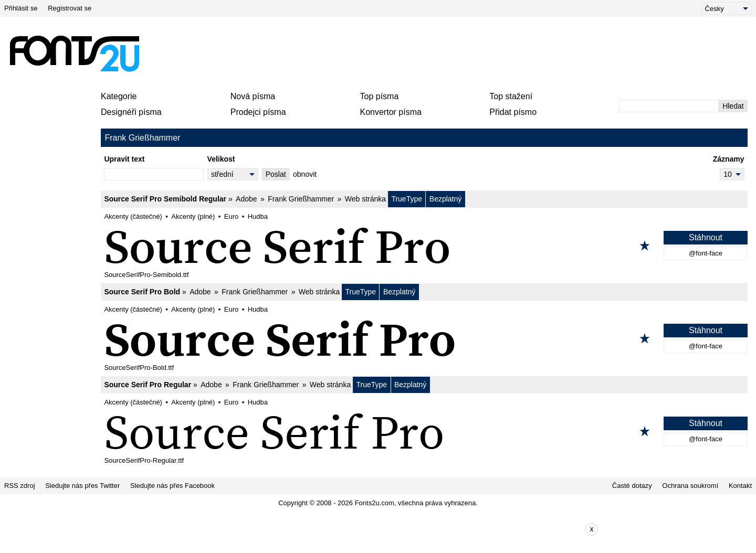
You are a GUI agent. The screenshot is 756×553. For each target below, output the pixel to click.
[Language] (726, 8)
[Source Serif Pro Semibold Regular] (424, 246)
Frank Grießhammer (301, 199)
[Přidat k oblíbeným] (645, 246)
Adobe (246, 199)
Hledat (733, 106)
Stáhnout (706, 237)
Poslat (276, 174)
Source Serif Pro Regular (148, 385)
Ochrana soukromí (690, 486)
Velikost (221, 159)
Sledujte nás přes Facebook (172, 486)
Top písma (380, 96)
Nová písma (253, 96)
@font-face (706, 253)
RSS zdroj (20, 486)
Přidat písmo (513, 112)
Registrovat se (70, 8)
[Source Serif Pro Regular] (424, 431)
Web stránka (365, 199)
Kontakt (740, 486)
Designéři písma (131, 112)
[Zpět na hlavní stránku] (74, 54)
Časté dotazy (632, 486)
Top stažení (511, 96)
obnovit (305, 174)
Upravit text (124, 159)
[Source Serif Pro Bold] (424, 338)
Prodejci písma (258, 112)
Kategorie (119, 96)
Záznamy (729, 159)
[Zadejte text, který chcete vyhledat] (669, 106)
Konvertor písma (391, 112)
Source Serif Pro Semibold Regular (165, 199)
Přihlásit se (21, 8)
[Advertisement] (382, 54)
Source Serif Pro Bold (142, 292)
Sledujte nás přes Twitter (82, 486)
